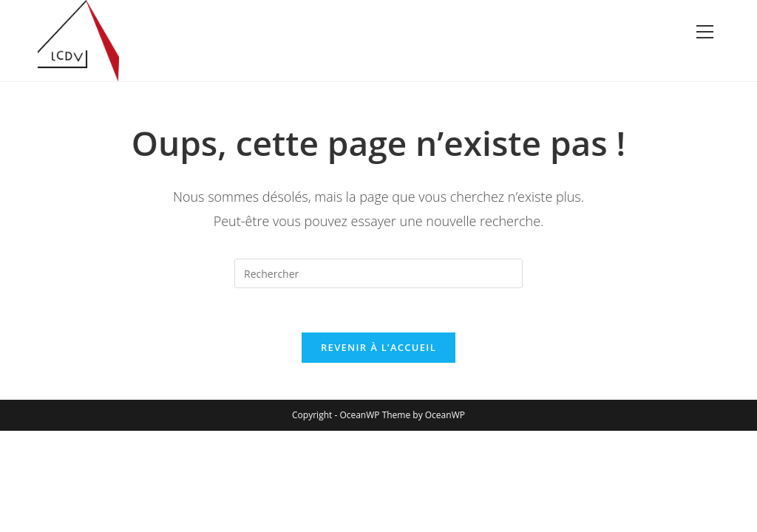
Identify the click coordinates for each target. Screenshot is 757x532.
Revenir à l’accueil (378, 347)
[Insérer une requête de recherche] (378, 273)
